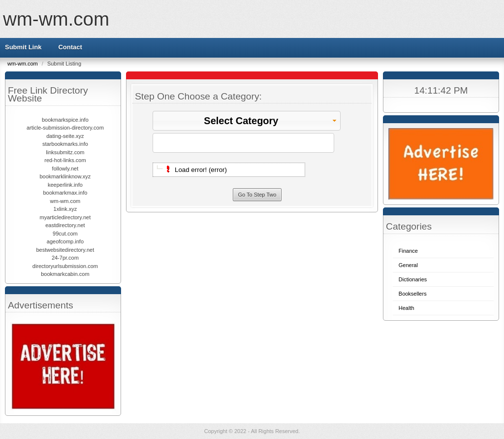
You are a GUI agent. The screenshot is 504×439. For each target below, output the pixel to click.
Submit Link (23, 47)
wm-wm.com (56, 19)
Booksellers (413, 294)
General (408, 265)
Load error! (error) (201, 170)
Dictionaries (413, 279)
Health (407, 308)
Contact (70, 47)
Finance (408, 251)
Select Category (271, 121)
